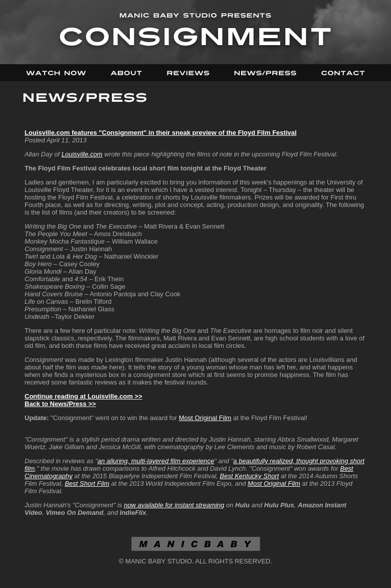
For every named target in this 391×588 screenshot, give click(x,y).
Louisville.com (82, 154)
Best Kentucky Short (250, 476)
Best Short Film (87, 483)
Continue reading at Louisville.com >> (83, 396)
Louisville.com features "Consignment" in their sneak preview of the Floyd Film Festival (161, 133)
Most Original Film (205, 418)
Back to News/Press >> (60, 404)
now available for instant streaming (174, 505)
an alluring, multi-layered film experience (156, 461)
